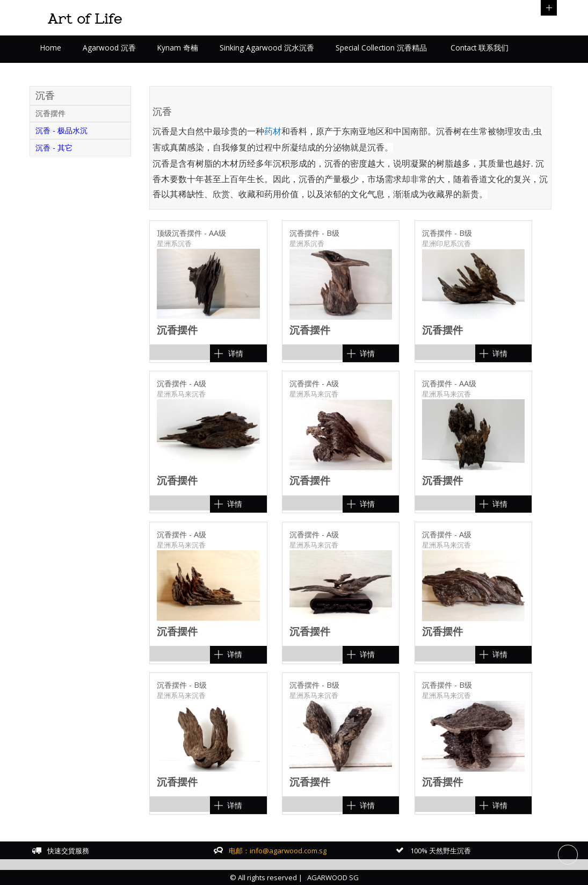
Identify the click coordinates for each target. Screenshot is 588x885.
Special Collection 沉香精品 (381, 48)
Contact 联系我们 (478, 48)
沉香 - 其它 (54, 147)
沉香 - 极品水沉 (61, 130)
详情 (236, 353)
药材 (273, 131)
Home (51, 48)
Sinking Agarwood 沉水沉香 (267, 48)
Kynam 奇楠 (178, 48)
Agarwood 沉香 (109, 48)
